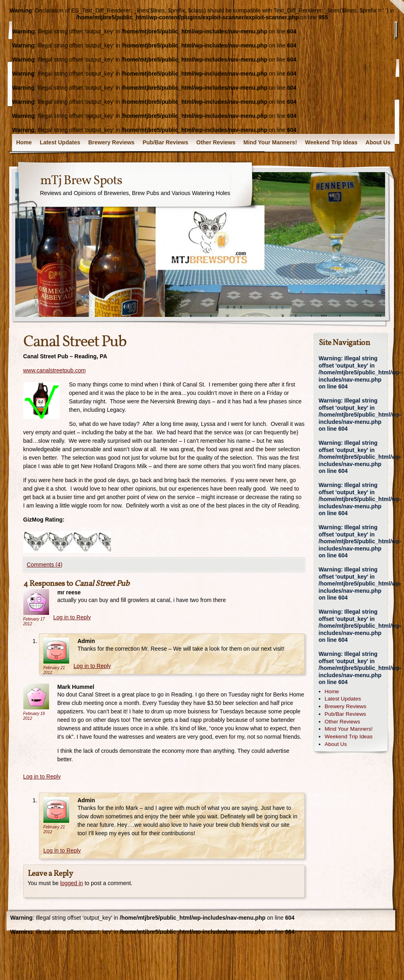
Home (24, 142)
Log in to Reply (72, 617)
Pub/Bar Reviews (166, 142)
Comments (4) (45, 565)
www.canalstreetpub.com (55, 370)
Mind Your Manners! (270, 142)
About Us (378, 142)
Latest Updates (60, 142)
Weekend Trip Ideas (331, 142)
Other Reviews (216, 142)
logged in (72, 883)
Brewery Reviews (111, 142)
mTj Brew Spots (81, 181)
